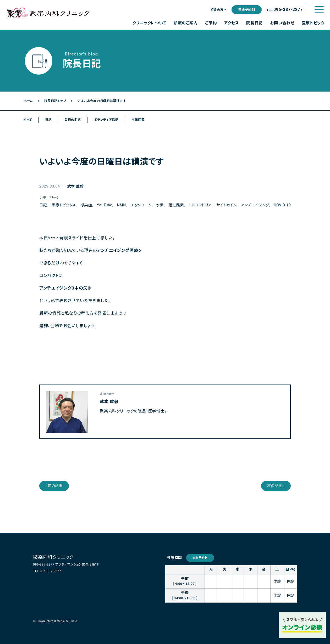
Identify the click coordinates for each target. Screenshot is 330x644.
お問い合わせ (282, 23)
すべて (28, 120)
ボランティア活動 (106, 120)
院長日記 (254, 23)
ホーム (28, 101)
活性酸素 (176, 205)
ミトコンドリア (200, 205)
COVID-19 (282, 205)
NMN (122, 205)
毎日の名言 (73, 120)
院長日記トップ (55, 101)
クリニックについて (149, 23)
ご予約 (211, 23)
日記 (48, 120)
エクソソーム (141, 205)
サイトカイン (226, 205)
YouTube (105, 205)
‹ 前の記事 (54, 486)
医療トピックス (64, 205)
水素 (160, 205)
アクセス (232, 23)
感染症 (86, 205)
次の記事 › (276, 486)
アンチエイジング (255, 205)
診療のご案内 (186, 23)
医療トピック (313, 23)
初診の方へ (219, 10)
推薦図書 (138, 120)
